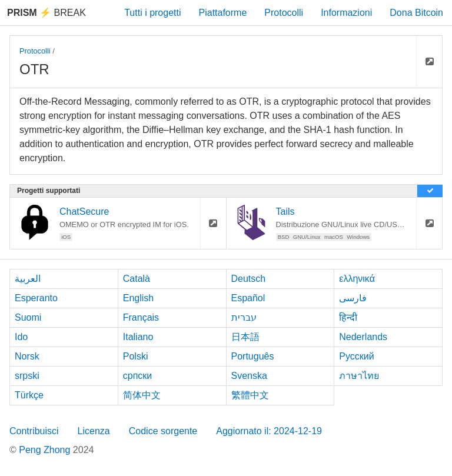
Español (248, 298)
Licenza (94, 431)
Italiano (138, 337)
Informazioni (346, 13)
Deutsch (249, 279)
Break (46, 13)
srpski (27, 376)
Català (137, 279)
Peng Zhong (46, 450)
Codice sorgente (163, 431)
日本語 (245, 337)
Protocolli (284, 13)
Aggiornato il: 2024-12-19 (269, 431)
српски (138, 376)
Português (253, 356)
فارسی (353, 298)
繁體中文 (250, 395)
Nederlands (363, 337)
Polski (136, 356)
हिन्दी (348, 317)
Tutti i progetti (152, 13)
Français (141, 317)
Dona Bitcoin (416, 13)
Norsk (27, 356)
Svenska (249, 376)
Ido (21, 337)
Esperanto (36, 298)
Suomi (28, 317)
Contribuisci (34, 431)
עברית (244, 317)
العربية (28, 279)
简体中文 (142, 395)
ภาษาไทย (359, 376)
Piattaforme (223, 13)
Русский (356, 356)
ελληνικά (357, 279)
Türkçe (29, 395)
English (138, 298)
